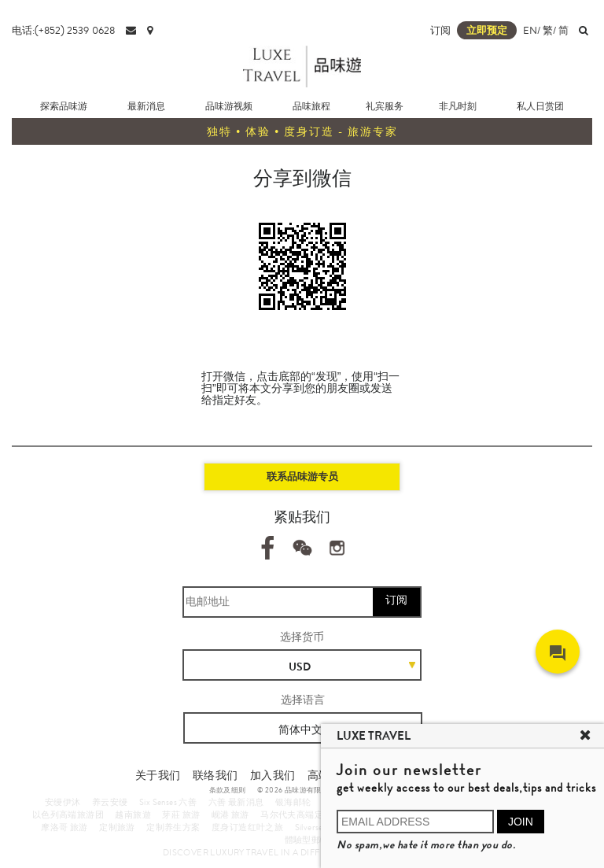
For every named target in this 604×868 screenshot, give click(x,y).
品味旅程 (311, 106)
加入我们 (273, 775)
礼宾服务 (385, 106)
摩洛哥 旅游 (64, 827)
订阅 (440, 30)
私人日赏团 (540, 106)
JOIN (521, 822)
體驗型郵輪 (307, 840)
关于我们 (158, 775)
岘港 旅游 (230, 814)
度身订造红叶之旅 (247, 827)
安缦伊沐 (63, 802)
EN (530, 30)
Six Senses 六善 (168, 802)
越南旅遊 (133, 814)
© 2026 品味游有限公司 (297, 790)
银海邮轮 (293, 802)
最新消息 (146, 106)
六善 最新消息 (236, 802)
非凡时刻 (458, 106)
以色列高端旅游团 (68, 814)
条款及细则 (228, 790)
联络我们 (215, 775)
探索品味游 (64, 106)
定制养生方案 (173, 827)
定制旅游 (117, 827)
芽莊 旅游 (181, 814)
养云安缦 (110, 802)
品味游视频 (229, 106)
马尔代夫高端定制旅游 (305, 814)
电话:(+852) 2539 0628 (63, 30)
